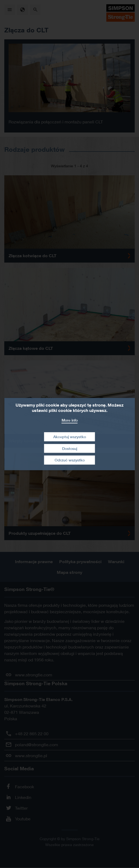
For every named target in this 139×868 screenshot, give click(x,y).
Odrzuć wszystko (70, 460)
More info (70, 420)
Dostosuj (70, 448)
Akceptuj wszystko (70, 437)
